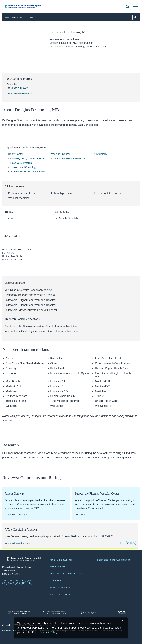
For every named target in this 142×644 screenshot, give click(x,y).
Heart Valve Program (21, 163)
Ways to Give (59, 594)
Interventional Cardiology (24, 167)
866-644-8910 (21, 88)
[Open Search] (128, 7)
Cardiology (101, 154)
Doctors (30, 17)
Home (7, 17)
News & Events (60, 587)
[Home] (30, 6)
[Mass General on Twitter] (11, 583)
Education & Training (65, 574)
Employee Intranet (11, 631)
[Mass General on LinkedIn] (30, 583)
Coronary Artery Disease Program (28, 158)
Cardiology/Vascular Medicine (69, 158)
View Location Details (18, 94)
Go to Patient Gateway (15, 515)
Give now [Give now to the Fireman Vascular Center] (79, 515)
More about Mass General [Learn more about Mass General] (16, 543)
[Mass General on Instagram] (17, 583)
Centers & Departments (114, 560)
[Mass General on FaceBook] (5, 583)
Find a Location (61, 560)
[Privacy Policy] (49, 632)
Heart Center (16, 154)
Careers (56, 581)
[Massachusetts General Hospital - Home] (24, 559)
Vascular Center (18, 17)
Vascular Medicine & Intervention (28, 172)
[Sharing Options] (135, 17)
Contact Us (58, 567)
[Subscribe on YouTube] (23, 583)
